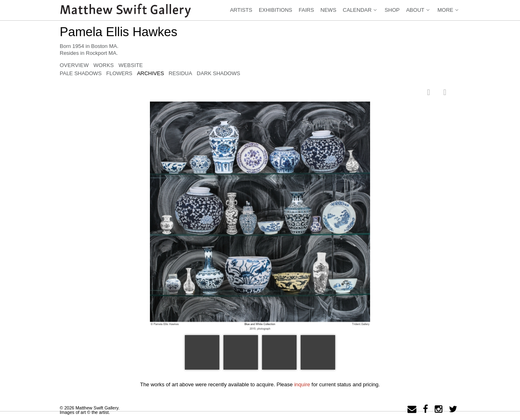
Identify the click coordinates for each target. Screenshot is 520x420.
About (419, 10)
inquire (302, 384)
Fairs (306, 10)
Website (131, 65)
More (449, 10)
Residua (180, 74)
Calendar (361, 10)
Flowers (119, 74)
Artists (241, 10)
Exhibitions (275, 10)
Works (104, 65)
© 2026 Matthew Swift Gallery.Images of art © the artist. (90, 410)
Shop (392, 10)
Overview (74, 65)
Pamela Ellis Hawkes (118, 32)
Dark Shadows (218, 74)
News (328, 10)
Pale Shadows (81, 74)
